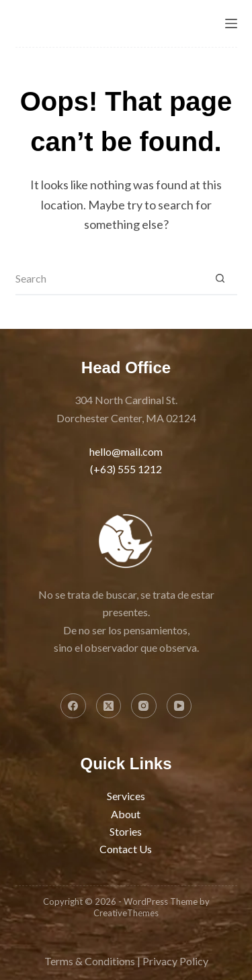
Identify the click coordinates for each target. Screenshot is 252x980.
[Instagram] (144, 706)
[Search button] (220, 279)
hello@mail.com (126, 451)
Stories (126, 831)
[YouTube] (179, 706)
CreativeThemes (126, 913)
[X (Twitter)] (109, 706)
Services (126, 796)
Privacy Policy (175, 961)
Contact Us (126, 849)
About (126, 814)
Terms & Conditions (90, 961)
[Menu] (231, 23)
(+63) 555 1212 (126, 469)
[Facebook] (73, 706)
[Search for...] (110, 279)
